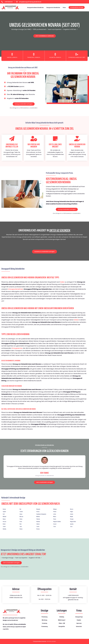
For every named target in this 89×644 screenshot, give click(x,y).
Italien (62, 282)
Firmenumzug (44, 626)
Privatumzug (44, 617)
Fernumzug (44, 623)
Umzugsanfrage (79, 617)
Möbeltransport (62, 620)
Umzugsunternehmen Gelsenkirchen (35, 7)
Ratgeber (79, 620)
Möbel (76, 320)
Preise (64, 7)
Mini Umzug (44, 620)
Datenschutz (79, 626)
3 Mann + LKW (62, 623)
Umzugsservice (17, 348)
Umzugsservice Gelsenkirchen (53, 7)
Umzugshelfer (62, 626)
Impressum (79, 623)
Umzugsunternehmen (16, 289)
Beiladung (62, 617)
